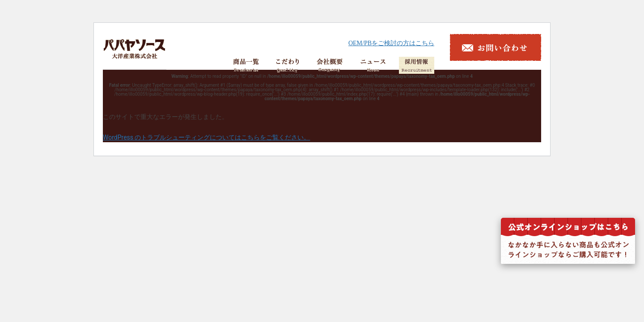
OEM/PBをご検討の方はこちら (391, 43)
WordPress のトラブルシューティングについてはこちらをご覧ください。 (207, 137)
